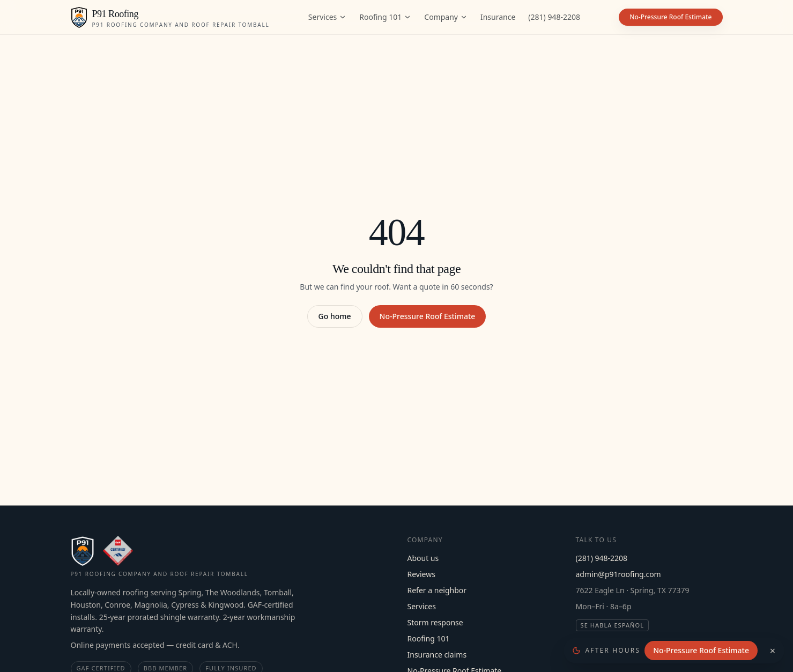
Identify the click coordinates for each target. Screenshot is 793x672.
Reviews (421, 574)
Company (446, 17)
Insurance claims (437, 655)
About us (423, 558)
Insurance (498, 17)
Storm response (435, 622)
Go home (335, 316)
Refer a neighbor (437, 590)
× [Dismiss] (773, 651)
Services (327, 17)
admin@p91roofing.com (618, 574)
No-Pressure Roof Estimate (428, 316)
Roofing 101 (385, 17)
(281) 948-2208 (554, 17)
